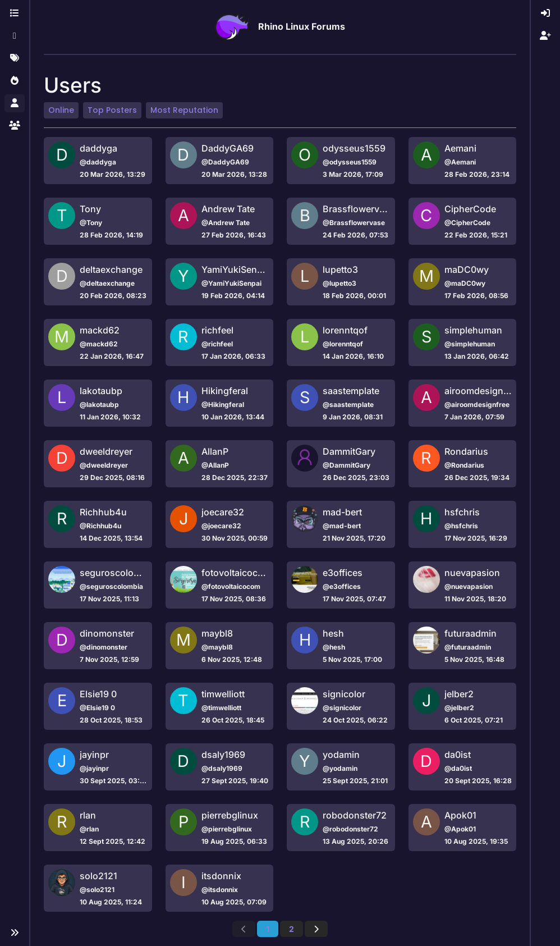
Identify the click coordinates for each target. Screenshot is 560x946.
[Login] (545, 13)
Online (61, 110)
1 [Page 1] (268, 929)
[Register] (545, 36)
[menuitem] (545, 13)
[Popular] (15, 81)
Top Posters (112, 110)
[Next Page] (316, 929)
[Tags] (15, 58)
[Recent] (15, 36)
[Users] (15, 103)
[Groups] (15, 126)
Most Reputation (184, 110)
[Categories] (15, 13)
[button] (15, 933)
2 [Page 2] (292, 929)
